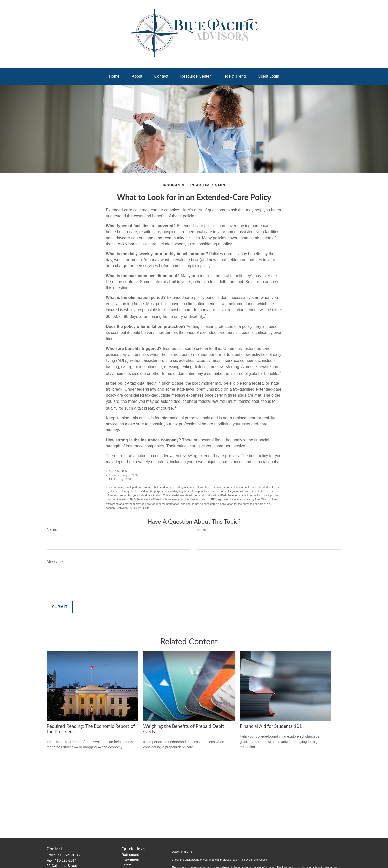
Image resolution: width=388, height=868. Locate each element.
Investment (130, 860)
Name (52, 530)
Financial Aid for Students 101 (271, 726)
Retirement (130, 855)
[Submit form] (60, 607)
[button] (114, 76)
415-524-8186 (69, 855)
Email (202, 530)
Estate (127, 865)
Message (55, 562)
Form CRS (186, 852)
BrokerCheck (259, 860)
